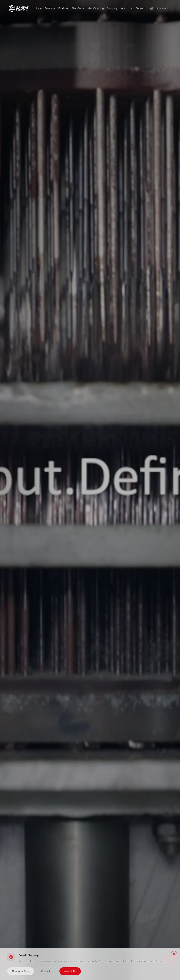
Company (112, 8)
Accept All (70, 971)
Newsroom (126, 8)
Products (63, 8)
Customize (47, 971)
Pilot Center (78, 8)
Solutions (50, 8)
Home (38, 8)
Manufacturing (96, 8)
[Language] (160, 8)
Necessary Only (21, 971)
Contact (140, 8)
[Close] (174, 954)
